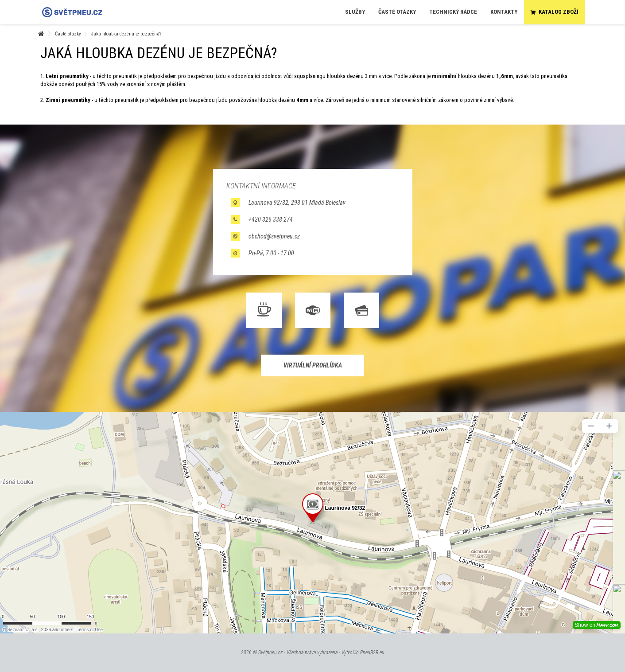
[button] (355, 12)
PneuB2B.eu (372, 652)
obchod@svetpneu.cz (274, 236)
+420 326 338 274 (271, 219)
